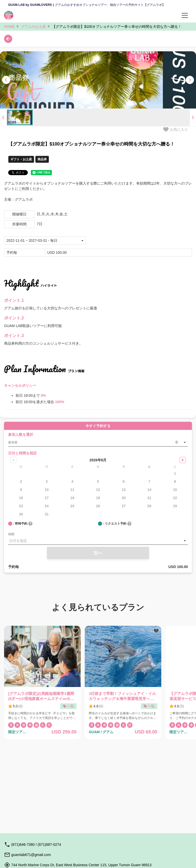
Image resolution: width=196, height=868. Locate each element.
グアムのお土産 (33, 27)
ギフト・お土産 (21, 159)
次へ (98, 553)
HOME (9, 27)
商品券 (42, 159)
